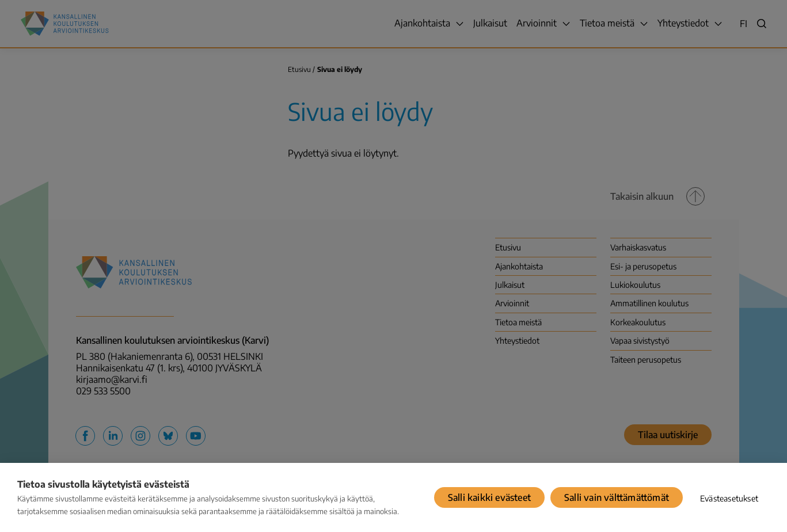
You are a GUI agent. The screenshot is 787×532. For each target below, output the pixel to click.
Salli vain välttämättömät (617, 497)
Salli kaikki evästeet (489, 497)
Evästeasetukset (729, 498)
